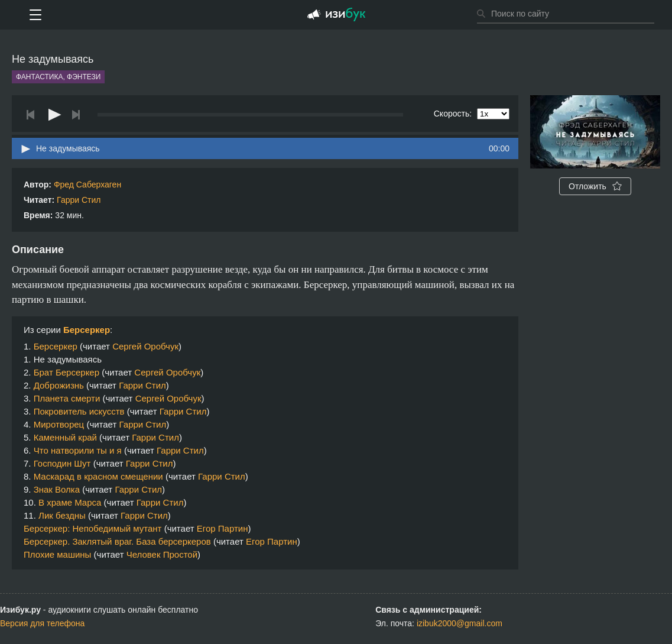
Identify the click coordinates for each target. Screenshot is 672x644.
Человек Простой (162, 554)
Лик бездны (62, 515)
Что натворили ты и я (78, 450)
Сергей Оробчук (145, 346)
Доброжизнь (59, 385)
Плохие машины (57, 554)
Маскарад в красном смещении (98, 476)
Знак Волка (57, 489)
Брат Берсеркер (66, 372)
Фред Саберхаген (87, 185)
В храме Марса (70, 502)
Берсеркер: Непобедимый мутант (93, 528)
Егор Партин (223, 528)
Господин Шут (62, 463)
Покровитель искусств (79, 411)
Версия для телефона (42, 623)
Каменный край (65, 437)
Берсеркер (87, 330)
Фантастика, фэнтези (58, 77)
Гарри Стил (79, 200)
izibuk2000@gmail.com (460, 623)
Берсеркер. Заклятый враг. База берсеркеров (117, 541)
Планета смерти (67, 398)
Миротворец (59, 424)
